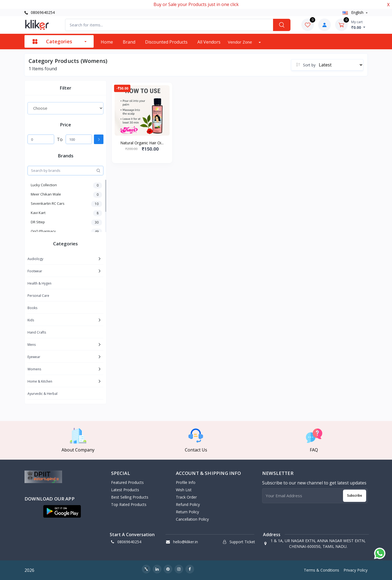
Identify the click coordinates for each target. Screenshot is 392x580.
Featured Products (127, 482)
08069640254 (40, 12)
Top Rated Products (129, 504)
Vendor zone (241, 42)
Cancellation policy (192, 519)
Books (32, 308)
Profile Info (186, 482)
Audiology (35, 259)
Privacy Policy (356, 570)
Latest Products (125, 490)
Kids (31, 320)
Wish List (184, 490)
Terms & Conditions (321, 570)
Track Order (186, 497)
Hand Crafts (37, 332)
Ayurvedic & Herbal (42, 394)
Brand (129, 42)
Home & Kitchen (40, 381)
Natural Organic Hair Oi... (142, 143)
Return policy (187, 512)
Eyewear (34, 357)
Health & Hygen (39, 283)
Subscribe (355, 495)
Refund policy (188, 504)
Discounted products (166, 42)
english (353, 12)
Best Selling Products (130, 497)
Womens (34, 369)
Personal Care (38, 296)
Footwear (35, 271)
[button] (62, 511)
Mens (32, 345)
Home (107, 42)
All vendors (209, 42)
